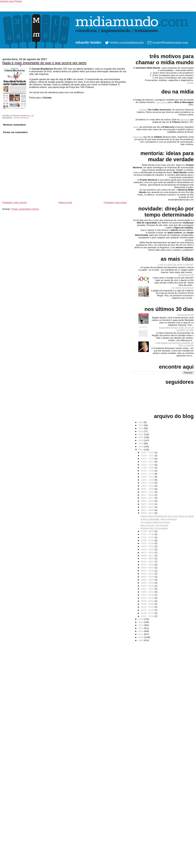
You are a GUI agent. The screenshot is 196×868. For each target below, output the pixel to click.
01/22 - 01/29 (148, 607)
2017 (141, 450)
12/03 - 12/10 (148, 465)
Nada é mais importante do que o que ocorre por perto (44, 63)
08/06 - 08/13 (148, 513)
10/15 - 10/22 (148, 486)
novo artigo (161, 102)
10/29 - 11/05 (148, 480)
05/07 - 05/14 (148, 565)
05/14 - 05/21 (148, 562)
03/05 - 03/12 (148, 592)
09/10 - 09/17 (148, 498)
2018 (141, 446)
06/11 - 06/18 (148, 552)
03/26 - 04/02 (148, 583)
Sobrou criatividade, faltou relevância (159, 519)
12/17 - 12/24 (148, 459)
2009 (141, 640)
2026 (141, 422)
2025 (141, 425)
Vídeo (136, 127)
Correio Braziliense (21, 118)
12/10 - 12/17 (148, 462)
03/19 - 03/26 (148, 586)
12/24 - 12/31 (148, 455)
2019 (141, 443)
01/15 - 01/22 (148, 610)
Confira (190, 83)
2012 (141, 631)
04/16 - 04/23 (148, 574)
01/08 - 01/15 (148, 613)
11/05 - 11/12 (148, 477)
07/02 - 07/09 (148, 543)
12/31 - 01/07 (148, 452)
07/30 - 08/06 (148, 531)
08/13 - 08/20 (148, 510)
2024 (141, 428)
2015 (141, 622)
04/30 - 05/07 (148, 568)
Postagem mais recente (15, 203)
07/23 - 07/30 (148, 534)
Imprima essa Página (11, 1)
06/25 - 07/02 (148, 546)
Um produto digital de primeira (155, 522)
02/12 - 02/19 (148, 598)
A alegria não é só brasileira (154, 528)
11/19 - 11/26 (148, 471)
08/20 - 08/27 (148, 507)
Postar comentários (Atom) (25, 209)
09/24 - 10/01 (148, 492)
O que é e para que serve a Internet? (176, 264)
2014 (141, 625)
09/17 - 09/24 (148, 495)
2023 (141, 431)
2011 (141, 634)
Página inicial (65, 203)
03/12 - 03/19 (148, 589)
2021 (141, 437)
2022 (141, 434)
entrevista (185, 119)
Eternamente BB (186, 315)
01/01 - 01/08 (148, 616)
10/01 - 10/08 (148, 489)
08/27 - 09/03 (148, 504)
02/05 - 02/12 (148, 601)
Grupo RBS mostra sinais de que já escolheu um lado (176, 329)
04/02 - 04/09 (148, 580)
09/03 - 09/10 (148, 501)
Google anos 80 (186, 275)
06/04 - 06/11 (148, 556)
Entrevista (138, 137)
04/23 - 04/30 (148, 571)
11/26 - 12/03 (148, 468)
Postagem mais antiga (115, 203)
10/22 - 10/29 (148, 483)
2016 (141, 619)
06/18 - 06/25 (148, 549)
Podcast (143, 110)
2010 (141, 637)
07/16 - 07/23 (148, 537)
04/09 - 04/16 (148, 577)
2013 (141, 628)
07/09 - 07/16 (148, 540)
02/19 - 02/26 (148, 595)
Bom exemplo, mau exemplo (154, 525)
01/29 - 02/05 (148, 604)
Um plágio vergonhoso (183, 288)
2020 (141, 440)
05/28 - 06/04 (148, 558)
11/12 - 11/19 (148, 474)
